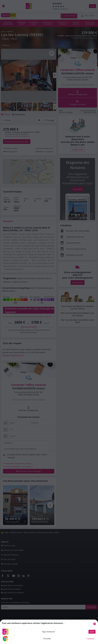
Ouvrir (92, 632)
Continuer (91, 639)
